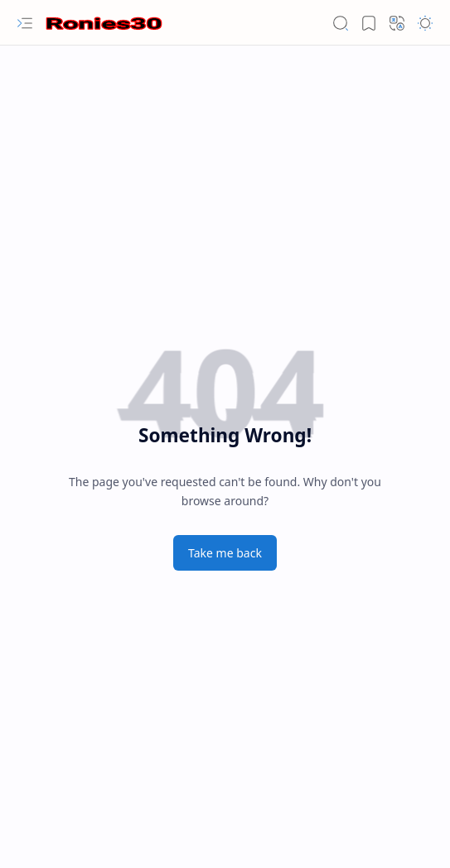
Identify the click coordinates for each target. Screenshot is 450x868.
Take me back (225, 553)
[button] (25, 23)
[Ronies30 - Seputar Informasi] (104, 23)
